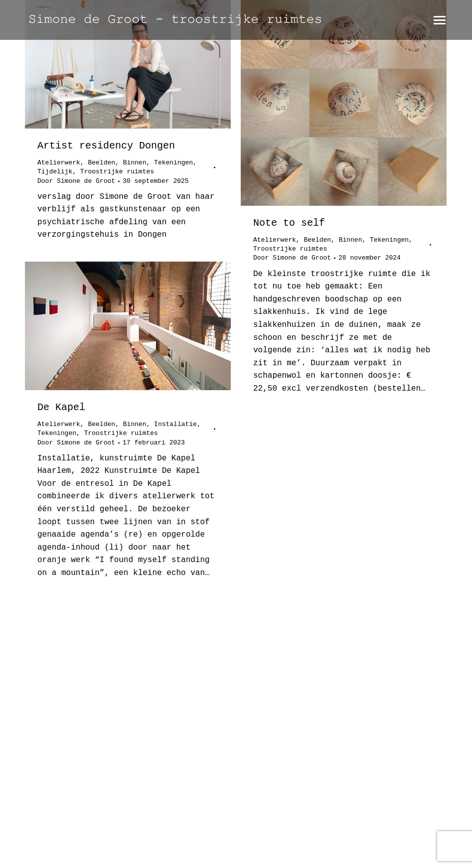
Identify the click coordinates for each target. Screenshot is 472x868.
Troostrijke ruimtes (117, 172)
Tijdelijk (55, 172)
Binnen (135, 163)
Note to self (289, 223)
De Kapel (61, 407)
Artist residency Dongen (106, 146)
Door (76, 181)
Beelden (101, 163)
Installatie (175, 424)
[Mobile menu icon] (440, 20)
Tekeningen (173, 163)
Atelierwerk (59, 163)
